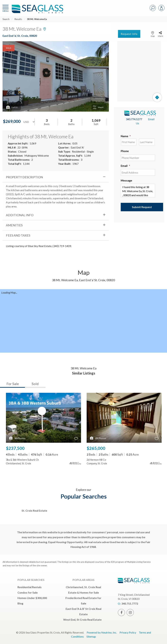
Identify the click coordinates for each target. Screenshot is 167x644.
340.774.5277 (134, 119)
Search (6, 19)
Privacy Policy (128, 632)
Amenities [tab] (14, 225)
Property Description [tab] (24, 177)
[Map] (139, 71)
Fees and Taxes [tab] (18, 235)
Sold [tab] (35, 384)
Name (126, 136)
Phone (125, 151)
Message (126, 180)
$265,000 (96, 448)
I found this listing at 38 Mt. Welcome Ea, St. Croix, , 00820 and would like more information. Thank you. (138, 191)
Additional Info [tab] (20, 215)
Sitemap (91, 636)
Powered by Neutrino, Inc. (102, 632)
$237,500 (15, 448)
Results (18, 19)
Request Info (129, 34)
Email (125, 166)
